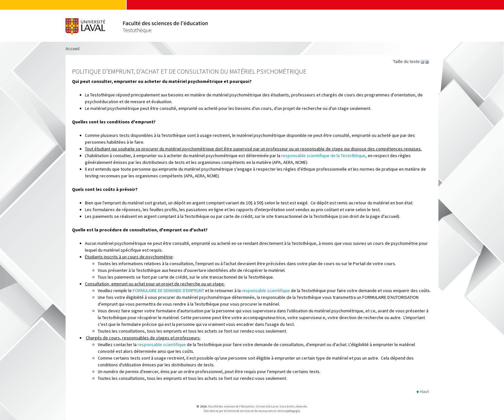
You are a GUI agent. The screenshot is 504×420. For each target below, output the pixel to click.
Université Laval (267, 406)
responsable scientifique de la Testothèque (323, 156)
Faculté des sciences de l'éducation (231, 406)
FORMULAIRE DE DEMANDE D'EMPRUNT (168, 290)
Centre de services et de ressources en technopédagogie (263, 411)
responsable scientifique (266, 290)
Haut (423, 391)
